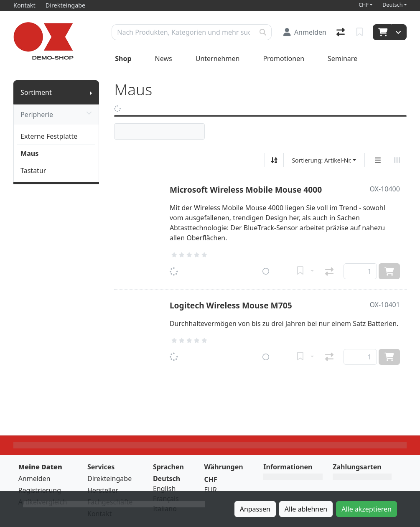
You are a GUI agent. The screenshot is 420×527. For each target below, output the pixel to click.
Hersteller (103, 490)
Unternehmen (218, 59)
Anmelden (34, 479)
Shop (123, 59)
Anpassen (255, 509)
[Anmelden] (305, 32)
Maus (29, 153)
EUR (210, 490)
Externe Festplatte (49, 136)
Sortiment (36, 92)
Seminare (342, 59)
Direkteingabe (109, 479)
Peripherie (56, 115)
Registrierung (40, 490)
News (164, 59)
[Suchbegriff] (183, 32)
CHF (364, 5)
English (164, 489)
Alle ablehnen (306, 509)
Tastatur (33, 171)
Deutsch (393, 5)
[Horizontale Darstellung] (397, 160)
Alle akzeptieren (367, 509)
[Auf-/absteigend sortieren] (274, 160)
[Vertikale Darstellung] (378, 160)
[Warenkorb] (382, 32)
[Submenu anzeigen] (91, 92)
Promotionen (284, 59)
